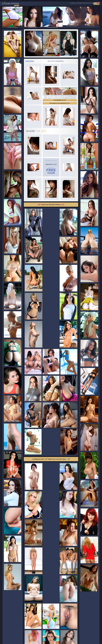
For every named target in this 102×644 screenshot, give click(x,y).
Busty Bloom (21, 1)
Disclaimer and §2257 (95, 642)
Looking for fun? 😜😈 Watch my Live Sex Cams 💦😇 (51, 390)
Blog (76, 4)
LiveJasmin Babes (13, 1)
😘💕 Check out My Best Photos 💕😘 (51, 194)
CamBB (90, 4)
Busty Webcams (96, 1)
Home (61, 4)
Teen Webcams (88, 1)
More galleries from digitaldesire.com (60, 99)
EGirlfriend (13, 4)
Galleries (69, 4)
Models (83, 4)
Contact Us (85, 639)
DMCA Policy (86, 642)
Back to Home (30, 59)
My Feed (96, 4)
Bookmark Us (85, 635)
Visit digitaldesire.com (60, 96)
